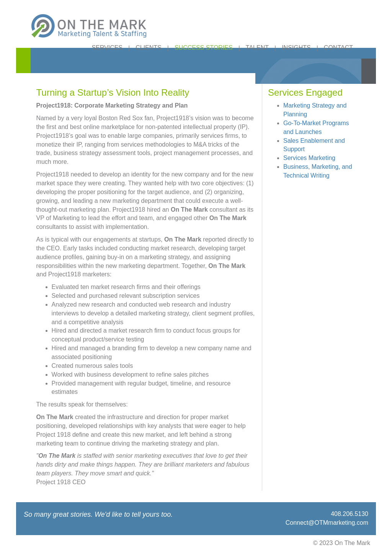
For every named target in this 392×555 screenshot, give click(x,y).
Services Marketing (309, 158)
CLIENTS (149, 48)
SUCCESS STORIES (204, 48)
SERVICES (107, 48)
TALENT (257, 48)
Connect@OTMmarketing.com (327, 523)
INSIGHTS (296, 48)
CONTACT (338, 48)
